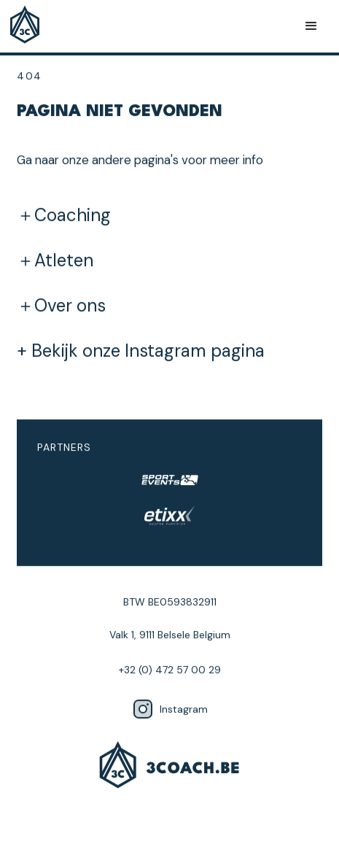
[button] (311, 26)
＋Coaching (64, 215)
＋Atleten (55, 260)
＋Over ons (61, 306)
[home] (28, 26)
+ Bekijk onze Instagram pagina (141, 351)
